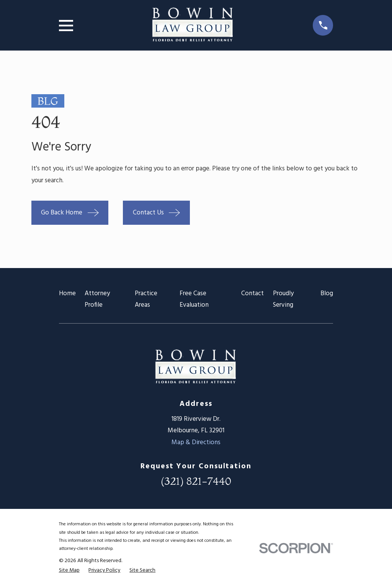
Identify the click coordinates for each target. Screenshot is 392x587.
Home (67, 293)
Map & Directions (196, 442)
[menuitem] (69, 571)
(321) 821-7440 (196, 481)
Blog (327, 293)
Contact (252, 293)
